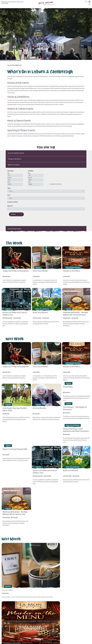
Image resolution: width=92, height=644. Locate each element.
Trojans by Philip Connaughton (16, 271)
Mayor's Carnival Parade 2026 (15, 448)
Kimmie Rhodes (39, 407)
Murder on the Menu (71, 271)
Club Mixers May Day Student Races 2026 (14, 624)
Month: (9, 178)
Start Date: (10, 171)
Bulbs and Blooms (40, 312)
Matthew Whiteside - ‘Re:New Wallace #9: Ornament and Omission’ (75, 314)
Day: (9, 173)
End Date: (31, 171)
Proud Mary (68, 386)
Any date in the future (56, 184)
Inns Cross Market (40, 271)
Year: (9, 182)
